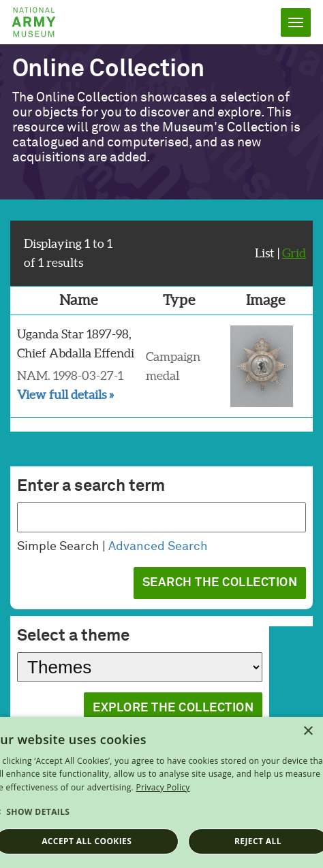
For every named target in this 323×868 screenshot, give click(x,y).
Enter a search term (91, 486)
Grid (294, 253)
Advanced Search (158, 547)
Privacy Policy (163, 787)
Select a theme (73, 636)
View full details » (65, 395)
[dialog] (161, 792)
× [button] (308, 732)
